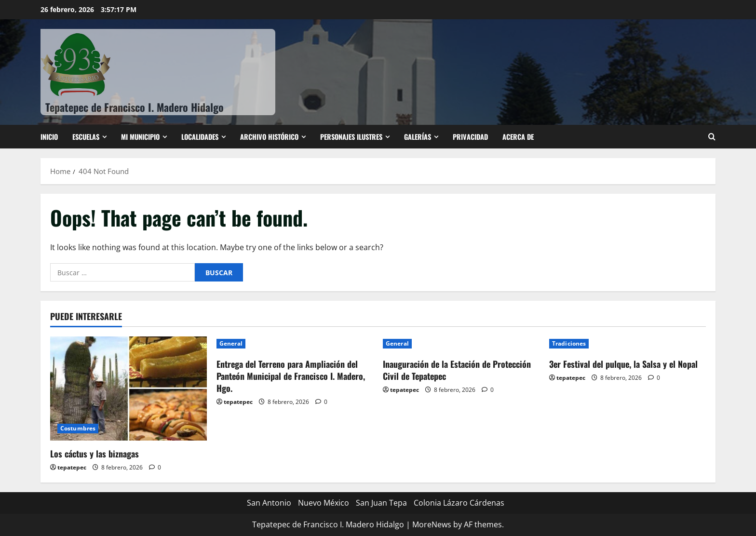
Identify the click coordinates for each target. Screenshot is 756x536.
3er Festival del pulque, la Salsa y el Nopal (623, 364)
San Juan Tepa (381, 503)
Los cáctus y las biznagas (94, 454)
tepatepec (72, 467)
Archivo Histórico (269, 137)
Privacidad (470, 137)
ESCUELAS (86, 137)
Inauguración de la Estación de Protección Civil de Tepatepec (457, 370)
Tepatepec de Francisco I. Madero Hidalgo (135, 107)
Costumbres (78, 428)
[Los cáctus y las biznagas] (128, 389)
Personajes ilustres (351, 137)
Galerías (418, 137)
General (231, 343)
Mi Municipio (140, 137)
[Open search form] (712, 137)
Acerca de (518, 137)
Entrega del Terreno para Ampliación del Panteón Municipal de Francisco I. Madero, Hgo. (291, 376)
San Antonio (269, 503)
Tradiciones (569, 343)
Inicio (49, 137)
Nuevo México (324, 503)
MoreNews (432, 524)
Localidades (200, 137)
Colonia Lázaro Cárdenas (459, 503)
